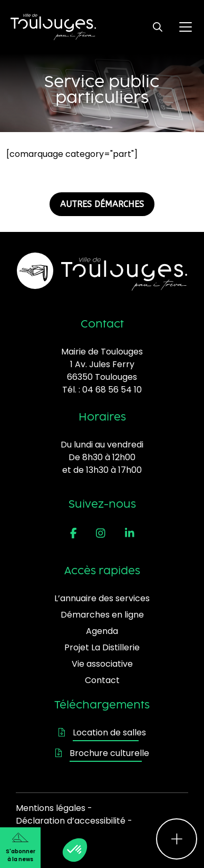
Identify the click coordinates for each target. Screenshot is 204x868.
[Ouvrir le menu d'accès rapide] (177, 839)
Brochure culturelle (102, 753)
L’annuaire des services (102, 598)
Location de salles (102, 732)
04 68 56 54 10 (112, 390)
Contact (102, 680)
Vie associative (102, 664)
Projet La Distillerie (102, 647)
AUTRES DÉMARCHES (102, 204)
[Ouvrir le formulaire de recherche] (158, 27)
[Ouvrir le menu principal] (186, 27)
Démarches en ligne (102, 615)
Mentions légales (51, 808)
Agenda (102, 631)
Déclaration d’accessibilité (71, 821)
